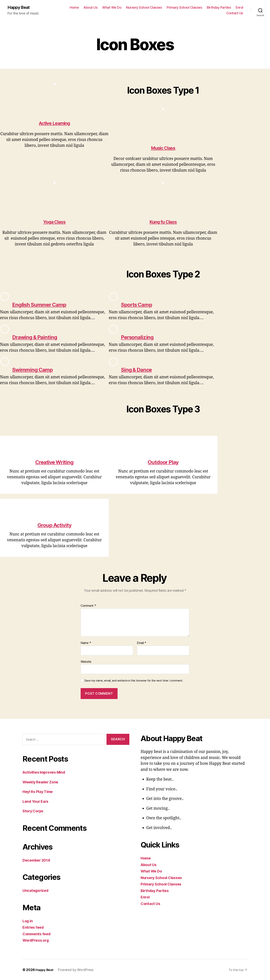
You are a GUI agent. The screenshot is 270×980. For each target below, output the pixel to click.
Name (86, 643)
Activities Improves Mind (46, 772)
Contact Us (235, 13)
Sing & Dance (139, 369)
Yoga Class (54, 222)
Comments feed (38, 933)
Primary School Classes (184, 8)
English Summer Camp (43, 305)
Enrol (239, 8)
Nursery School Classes (144, 8)
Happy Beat (20, 8)
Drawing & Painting (38, 337)
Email (142, 643)
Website (86, 661)
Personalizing (139, 337)
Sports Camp (138, 305)
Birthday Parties (219, 8)
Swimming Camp (35, 369)
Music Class (163, 148)
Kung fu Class (163, 222)
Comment (88, 606)
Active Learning (54, 124)
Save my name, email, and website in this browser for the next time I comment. (134, 680)
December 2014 (38, 860)
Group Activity (54, 525)
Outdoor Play (163, 462)
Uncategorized (36, 890)
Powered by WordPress (77, 969)
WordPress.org (37, 940)
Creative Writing (54, 462)
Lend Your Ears (37, 801)
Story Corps (34, 811)
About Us (90, 8)
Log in (28, 921)
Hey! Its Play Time (39, 791)
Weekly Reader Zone (42, 782)
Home (74, 8)
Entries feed (34, 927)
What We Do (112, 8)
